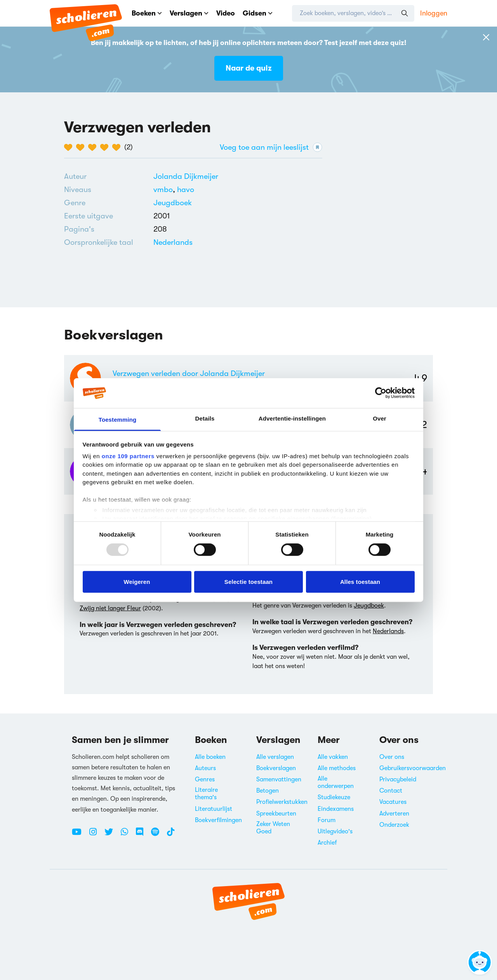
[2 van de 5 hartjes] (82, 147)
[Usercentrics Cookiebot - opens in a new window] (381, 393)
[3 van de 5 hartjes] (94, 147)
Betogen (268, 791)
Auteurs (205, 768)
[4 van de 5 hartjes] (106, 147)
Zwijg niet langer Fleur (110, 608)
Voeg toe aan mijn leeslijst (271, 147)
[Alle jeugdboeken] (173, 203)
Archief (327, 843)
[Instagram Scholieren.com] (96, 835)
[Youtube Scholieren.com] (80, 835)
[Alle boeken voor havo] (186, 190)
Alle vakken (333, 757)
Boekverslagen (276, 768)
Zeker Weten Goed (273, 828)
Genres (205, 779)
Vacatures (393, 802)
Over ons (392, 757)
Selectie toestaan (248, 581)
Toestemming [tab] (118, 420)
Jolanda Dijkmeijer (186, 176)
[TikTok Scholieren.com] (171, 835)
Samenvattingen (279, 779)
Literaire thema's (206, 794)
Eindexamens (336, 809)
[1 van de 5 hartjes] (70, 147)
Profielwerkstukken (282, 802)
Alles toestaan (360, 581)
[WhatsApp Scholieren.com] (127, 835)
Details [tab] (205, 418)
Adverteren (394, 814)
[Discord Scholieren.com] (142, 835)
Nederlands (173, 242)
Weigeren (137, 581)
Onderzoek (394, 825)
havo (186, 190)
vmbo (165, 190)
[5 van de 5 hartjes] (118, 147)
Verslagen (189, 13)
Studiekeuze (334, 797)
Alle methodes (337, 768)
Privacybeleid (398, 779)
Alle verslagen (275, 757)
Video (226, 13)
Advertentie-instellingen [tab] (292, 418)
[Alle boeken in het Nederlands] (173, 242)
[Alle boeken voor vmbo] (165, 190)
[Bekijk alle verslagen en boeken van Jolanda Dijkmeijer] (186, 176)
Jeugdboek (173, 203)
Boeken (147, 13)
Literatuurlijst (214, 809)
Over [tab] (380, 418)
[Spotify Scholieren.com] (158, 835)
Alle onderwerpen (336, 782)
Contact (391, 791)
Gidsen (258, 13)
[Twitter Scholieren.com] (112, 835)
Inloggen (434, 13)
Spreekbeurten (276, 814)
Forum (327, 820)
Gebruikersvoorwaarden (413, 768)
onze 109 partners (128, 456)
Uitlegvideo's (335, 831)
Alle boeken (210, 757)
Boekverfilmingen (218, 820)
